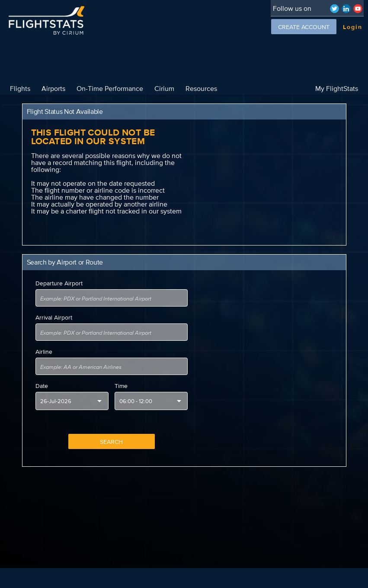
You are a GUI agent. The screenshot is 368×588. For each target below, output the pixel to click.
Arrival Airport (54, 317)
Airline (44, 352)
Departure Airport (59, 283)
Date (42, 386)
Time (121, 386)
